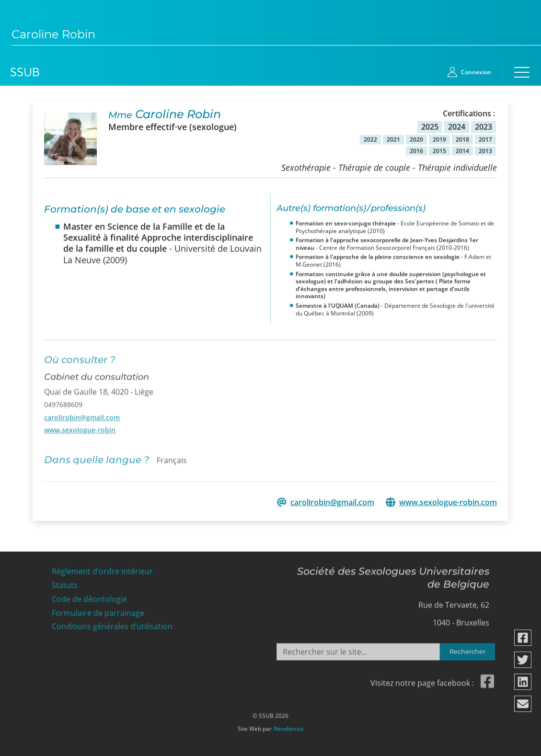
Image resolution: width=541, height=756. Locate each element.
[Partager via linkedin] (523, 682)
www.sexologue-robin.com (448, 502)
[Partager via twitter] (523, 660)
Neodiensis (289, 726)
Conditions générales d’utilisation (112, 624)
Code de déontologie (89, 596)
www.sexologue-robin (80, 426)
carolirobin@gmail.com (82, 414)
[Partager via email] (523, 704)
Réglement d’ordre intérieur (102, 569)
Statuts (65, 583)
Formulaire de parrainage (98, 610)
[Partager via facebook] (523, 638)
